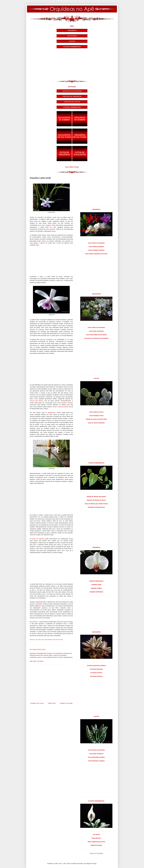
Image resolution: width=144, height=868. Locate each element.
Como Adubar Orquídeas (96, 247)
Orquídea (96, 581)
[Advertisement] (72, 64)
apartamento (52, 412)
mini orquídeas (50, 229)
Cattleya (42, 243)
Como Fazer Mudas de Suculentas (96, 335)
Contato (76, 167)
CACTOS (96, 378)
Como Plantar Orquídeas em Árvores (96, 254)
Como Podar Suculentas (96, 331)
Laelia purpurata (65, 333)
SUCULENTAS (96, 294)
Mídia (71, 167)
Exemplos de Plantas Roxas (96, 507)
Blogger (94, 864)
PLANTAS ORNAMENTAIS (96, 463)
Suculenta (96, 666)
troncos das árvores (36, 401)
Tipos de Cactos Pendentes (96, 423)
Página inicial (52, 703)
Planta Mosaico (96, 838)
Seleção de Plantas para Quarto (96, 497)
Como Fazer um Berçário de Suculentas (96, 338)
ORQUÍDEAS (96, 209)
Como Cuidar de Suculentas (96, 327)
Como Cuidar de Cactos (96, 412)
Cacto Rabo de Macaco (96, 754)
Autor (67, 167)
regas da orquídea (38, 539)
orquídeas (40, 217)
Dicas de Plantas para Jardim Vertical (96, 504)
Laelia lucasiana (63, 407)
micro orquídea (46, 225)
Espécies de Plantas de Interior (96, 500)
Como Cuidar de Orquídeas (96, 243)
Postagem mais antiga (66, 703)
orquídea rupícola (67, 403)
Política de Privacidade (96, 853)
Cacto (96, 750)
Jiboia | (96, 842)
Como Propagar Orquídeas (96, 250)
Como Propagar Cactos (96, 416)
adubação (39, 604)
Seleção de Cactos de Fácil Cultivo (96, 419)
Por (38, 649)
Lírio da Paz (96, 835)
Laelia (54, 217)
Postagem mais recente (37, 703)
